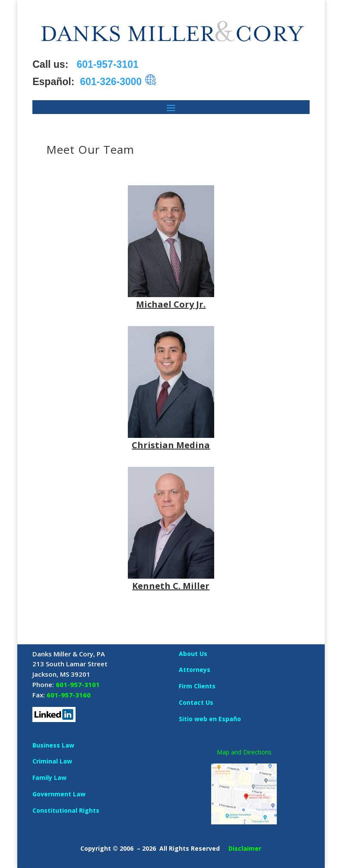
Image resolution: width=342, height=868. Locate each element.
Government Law (59, 794)
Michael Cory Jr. (171, 304)
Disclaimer (245, 848)
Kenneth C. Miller (171, 586)
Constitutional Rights (66, 810)
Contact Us (196, 702)
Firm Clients (197, 686)
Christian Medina (171, 445)
